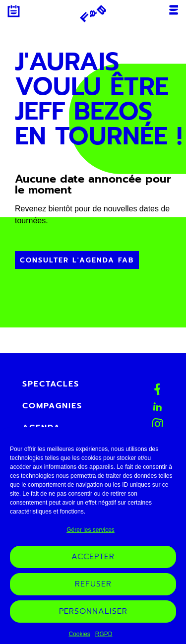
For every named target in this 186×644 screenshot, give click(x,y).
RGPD (104, 640)
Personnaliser (93, 617)
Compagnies (52, 406)
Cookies (79, 640)
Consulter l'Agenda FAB (77, 260)
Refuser (93, 590)
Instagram (158, 424)
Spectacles (51, 384)
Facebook (157, 389)
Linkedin (157, 407)
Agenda (14, 11)
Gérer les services (91, 536)
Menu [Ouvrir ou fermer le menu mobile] (174, 10)
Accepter (93, 563)
